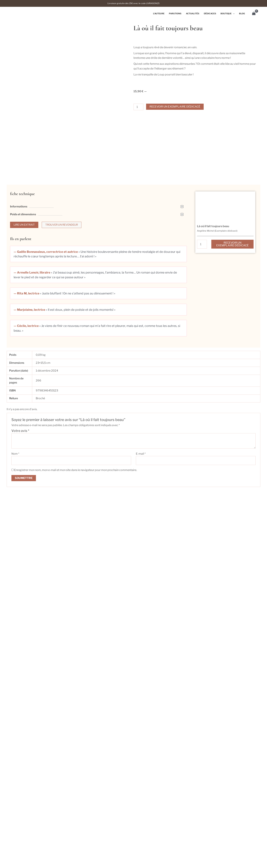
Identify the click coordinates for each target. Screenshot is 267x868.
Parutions (177, 14)
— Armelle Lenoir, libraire (32, 283)
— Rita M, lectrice (26, 304)
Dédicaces (211, 14)
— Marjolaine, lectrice (29, 321)
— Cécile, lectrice (26, 337)
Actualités (194, 14)
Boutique (228, 14)
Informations (19, 217)
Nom (15, 465)
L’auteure (161, 14)
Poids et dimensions (23, 225)
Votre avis (20, 442)
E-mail (141, 465)
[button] (98, 217)
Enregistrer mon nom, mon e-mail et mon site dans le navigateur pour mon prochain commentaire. (76, 481)
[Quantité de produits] (138, 107)
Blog (242, 14)
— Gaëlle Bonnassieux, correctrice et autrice (46, 263)
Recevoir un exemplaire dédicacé (175, 106)
